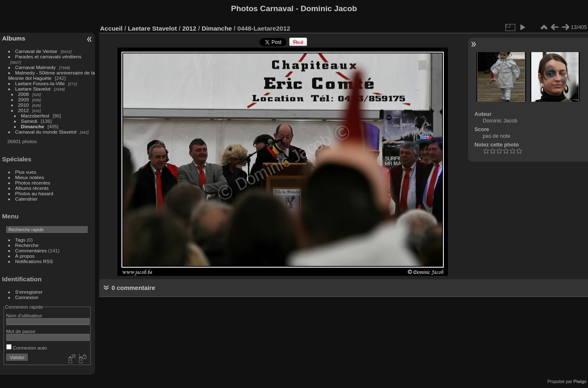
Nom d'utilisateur (24, 315)
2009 (24, 99)
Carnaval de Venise (36, 51)
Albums (14, 38)
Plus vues (26, 172)
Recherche (27, 245)
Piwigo (580, 381)
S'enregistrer (29, 292)
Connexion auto (27, 348)
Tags (20, 240)
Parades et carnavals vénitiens (48, 56)
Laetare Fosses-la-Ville (40, 83)
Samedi (29, 121)
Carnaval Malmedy (36, 67)
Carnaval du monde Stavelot (46, 132)
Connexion (27, 297)
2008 (24, 94)
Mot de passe (21, 331)
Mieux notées (30, 177)
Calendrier (26, 199)
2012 (24, 110)
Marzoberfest (35, 116)
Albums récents (32, 188)
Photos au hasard (34, 193)
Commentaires (31, 250)
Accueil (111, 28)
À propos (25, 256)
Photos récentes (33, 183)
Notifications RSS (34, 261)
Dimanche (33, 126)
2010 (24, 105)
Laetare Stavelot (33, 89)
